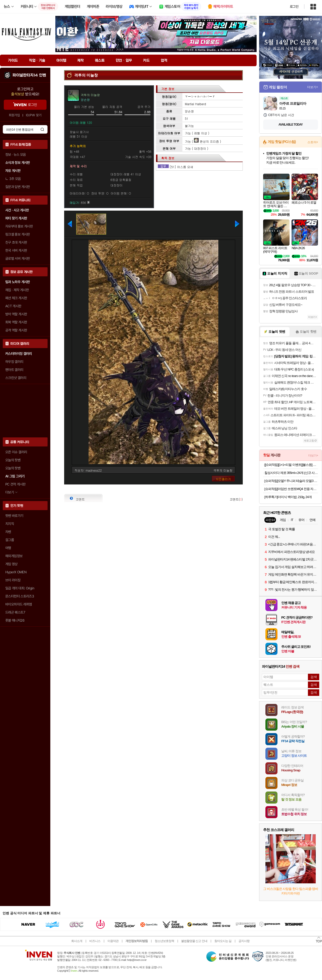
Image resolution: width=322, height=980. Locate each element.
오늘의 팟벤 (13, 468)
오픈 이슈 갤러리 (16, 452)
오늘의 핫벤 (13, 460)
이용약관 (113, 941)
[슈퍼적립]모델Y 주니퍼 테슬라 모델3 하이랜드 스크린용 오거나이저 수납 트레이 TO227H (291, 481)
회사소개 (77, 941)
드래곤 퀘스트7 (15, 612)
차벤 (8, 532)
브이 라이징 (13, 580)
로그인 (294, 7)
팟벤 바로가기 (14, 516)
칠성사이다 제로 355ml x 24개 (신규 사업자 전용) (291, 473)
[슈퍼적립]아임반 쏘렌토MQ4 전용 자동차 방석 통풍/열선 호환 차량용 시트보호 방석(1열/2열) (291, 489)
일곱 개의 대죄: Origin (20, 588)
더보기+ (313, 87)
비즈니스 (95, 941)
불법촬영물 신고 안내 (194, 941)
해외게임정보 (14, 556)
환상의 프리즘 (206, 141)
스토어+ (313, 142)
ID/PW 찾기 (34, 115)
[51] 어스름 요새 (181, 167)
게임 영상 (11, 564)
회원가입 (14, 115)
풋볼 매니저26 (15, 620)
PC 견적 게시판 (15, 484)
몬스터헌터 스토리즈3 (20, 596)
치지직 (10, 524)
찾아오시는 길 (223, 941)
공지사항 (244, 941)
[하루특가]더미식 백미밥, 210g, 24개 (288, 497)
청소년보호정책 (164, 941)
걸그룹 (10, 540)
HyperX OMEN (16, 572)
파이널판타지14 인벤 (29, 75)
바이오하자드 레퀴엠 (19, 604)
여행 (8, 548)
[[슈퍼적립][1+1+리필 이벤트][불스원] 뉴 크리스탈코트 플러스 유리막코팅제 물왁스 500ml (291, 465)
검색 (42, 129)
